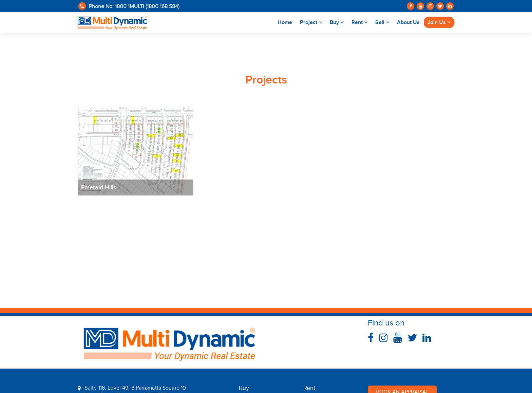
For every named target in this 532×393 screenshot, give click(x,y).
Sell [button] (382, 22)
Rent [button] (359, 22)
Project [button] (311, 22)
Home (287, 22)
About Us (408, 22)
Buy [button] (337, 22)
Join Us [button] (439, 22)
